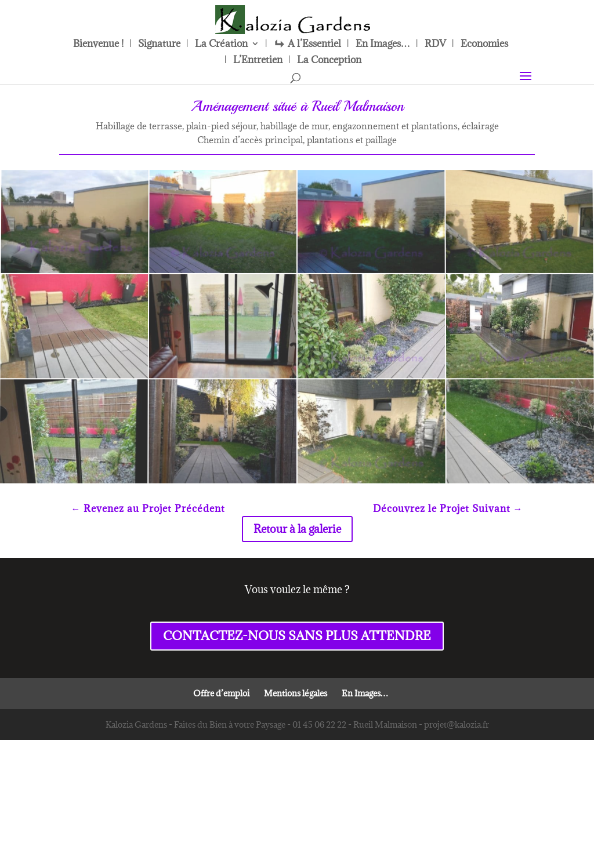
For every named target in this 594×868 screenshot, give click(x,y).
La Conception (329, 61)
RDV (435, 45)
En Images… (383, 45)
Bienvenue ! (98, 45)
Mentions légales (296, 736)
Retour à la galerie (297, 572)
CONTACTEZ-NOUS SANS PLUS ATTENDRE (297, 679)
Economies (484, 45)
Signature (159, 45)
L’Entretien (258, 61)
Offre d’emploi (221, 736)
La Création (221, 45)
